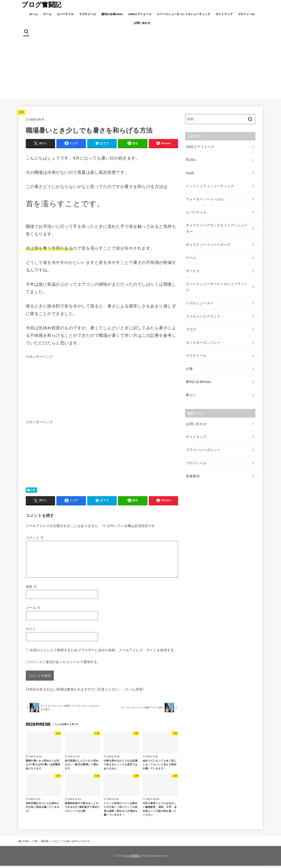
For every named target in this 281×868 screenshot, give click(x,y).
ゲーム (47, 14)
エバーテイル (65, 14)
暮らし (191, 363)
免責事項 (192, 440)
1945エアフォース (140, 14)
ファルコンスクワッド (202, 291)
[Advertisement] (141, 70)
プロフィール (246, 14)
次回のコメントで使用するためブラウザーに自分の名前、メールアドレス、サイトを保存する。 (104, 650)
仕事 (21, 112)
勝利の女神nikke (112, 14)
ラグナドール (88, 14)
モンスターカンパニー (202, 315)
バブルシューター (199, 279)
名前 (31, 586)
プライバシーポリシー (202, 415)
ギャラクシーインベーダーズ (207, 231)
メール (33, 608)
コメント (35, 537)
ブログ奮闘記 (41, 5)
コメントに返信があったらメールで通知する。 (63, 662)
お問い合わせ (142, 23)
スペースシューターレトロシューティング (183, 14)
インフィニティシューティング (208, 182)
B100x (190, 158)
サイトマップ (224, 14)
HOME (26, 843)
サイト (31, 629)
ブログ (191, 303)
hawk (190, 170)
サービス (192, 255)
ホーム (34, 14)
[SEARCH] (27, 33)
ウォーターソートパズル (204, 195)
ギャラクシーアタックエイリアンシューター (218, 219)
